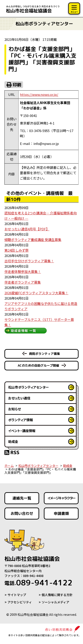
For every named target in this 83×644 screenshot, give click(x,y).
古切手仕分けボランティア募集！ (29, 261)
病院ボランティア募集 (44, 354)
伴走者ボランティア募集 (23, 282)
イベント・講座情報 (22, 431)
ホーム (9, 466)
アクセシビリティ (20, 602)
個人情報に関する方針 (57, 595)
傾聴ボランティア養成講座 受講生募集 (33, 240)
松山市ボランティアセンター (29, 387)
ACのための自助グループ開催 (38, 365)
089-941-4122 (38, 583)
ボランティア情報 (21, 420)
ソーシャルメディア (55, 602)
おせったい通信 (19, 398)
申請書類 (61, 513)
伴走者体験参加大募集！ (23, 272)
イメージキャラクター (61, 498)
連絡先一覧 (22, 498)
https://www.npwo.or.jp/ (39, 94)
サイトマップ (17, 595)
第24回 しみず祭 (16, 250)
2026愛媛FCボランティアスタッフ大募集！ (36, 293)
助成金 (13, 442)
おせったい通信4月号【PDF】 (27, 229)
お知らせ (14, 409)
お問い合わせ (22, 513)
